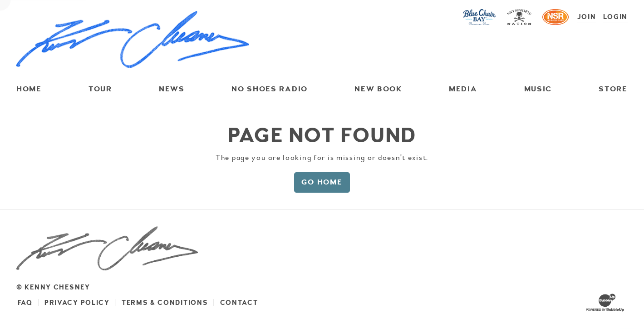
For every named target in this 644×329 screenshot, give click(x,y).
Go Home (322, 182)
